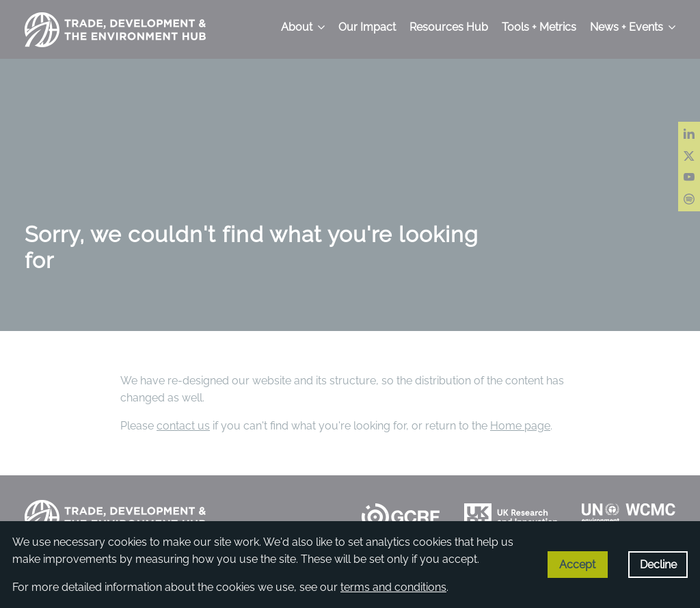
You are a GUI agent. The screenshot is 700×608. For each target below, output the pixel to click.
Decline (658, 565)
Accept (577, 565)
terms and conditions (393, 587)
